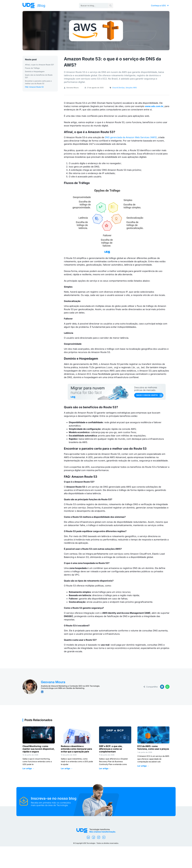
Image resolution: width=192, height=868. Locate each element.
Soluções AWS (131, 88)
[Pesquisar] (111, 6)
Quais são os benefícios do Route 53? (39, 76)
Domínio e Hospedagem (35, 71)
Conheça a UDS (160, 6)
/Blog (41, 6)
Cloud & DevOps (118, 88)
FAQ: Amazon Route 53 (34, 87)
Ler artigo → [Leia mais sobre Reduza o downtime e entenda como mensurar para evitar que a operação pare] (67, 768)
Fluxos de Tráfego (32, 68)
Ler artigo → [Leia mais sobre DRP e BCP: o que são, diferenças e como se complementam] (105, 768)
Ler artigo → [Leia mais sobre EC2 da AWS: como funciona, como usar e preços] (143, 766)
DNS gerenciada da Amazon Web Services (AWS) (131, 137)
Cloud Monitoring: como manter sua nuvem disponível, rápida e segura (39, 749)
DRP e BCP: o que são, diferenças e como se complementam (111, 749)
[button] (162, 687)
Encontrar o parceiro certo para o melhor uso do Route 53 (38, 82)
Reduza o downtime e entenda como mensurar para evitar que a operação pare (76, 749)
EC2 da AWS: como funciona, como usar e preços (153, 748)
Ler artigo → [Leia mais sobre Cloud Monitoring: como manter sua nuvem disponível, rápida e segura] (28, 768)
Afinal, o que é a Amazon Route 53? (39, 65)
